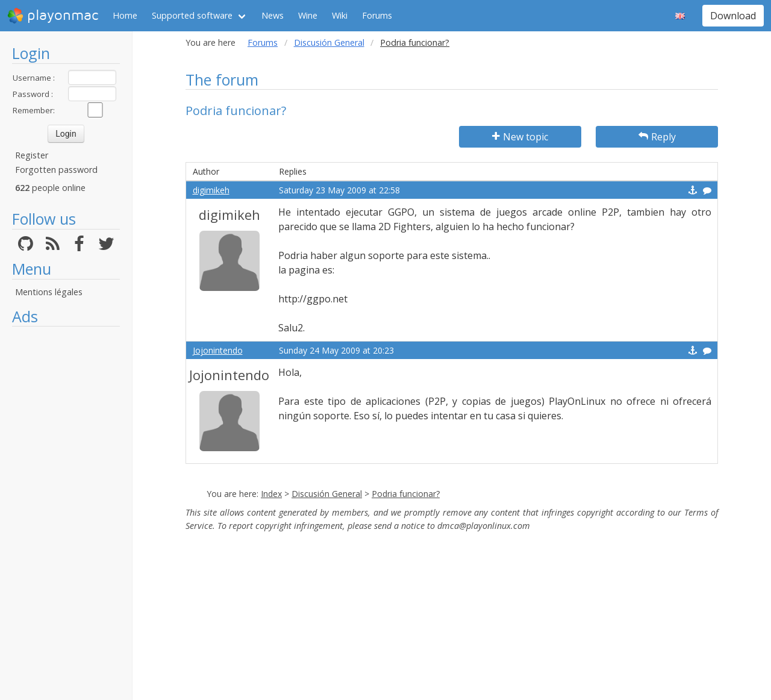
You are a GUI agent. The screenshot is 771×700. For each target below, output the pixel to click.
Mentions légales (49, 292)
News (273, 15)
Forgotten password (56, 170)
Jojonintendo (218, 350)
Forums (377, 15)
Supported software (192, 15)
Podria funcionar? (406, 494)
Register (32, 155)
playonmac (53, 16)
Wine (308, 15)
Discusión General (329, 42)
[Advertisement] (66, 513)
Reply (657, 137)
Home (125, 15)
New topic (520, 137)
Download (733, 16)
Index (271, 494)
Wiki (340, 15)
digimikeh (211, 190)
